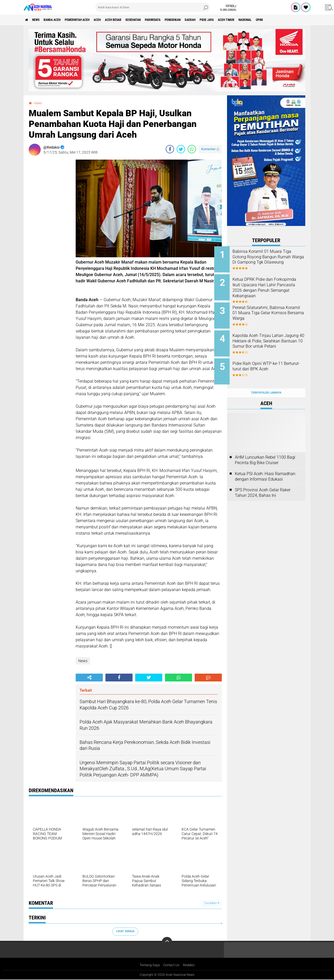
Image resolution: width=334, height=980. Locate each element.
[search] (153, 7)
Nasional (300, 20)
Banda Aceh (61, 20)
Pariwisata (185, 20)
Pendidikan (210, 20)
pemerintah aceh (91, 20)
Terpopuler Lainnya (266, 383)
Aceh (116, 20)
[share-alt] (89, 678)
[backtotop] (167, 942)
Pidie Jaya (252, 20)
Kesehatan (161, 20)
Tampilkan (212, 903)
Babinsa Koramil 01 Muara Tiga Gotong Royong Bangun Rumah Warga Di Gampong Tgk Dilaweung (272, 259)
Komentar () (210, 149)
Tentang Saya (148, 965)
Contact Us (172, 965)
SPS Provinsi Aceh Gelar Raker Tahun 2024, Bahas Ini (263, 483)
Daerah (232, 20)
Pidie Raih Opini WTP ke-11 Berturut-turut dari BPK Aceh (271, 360)
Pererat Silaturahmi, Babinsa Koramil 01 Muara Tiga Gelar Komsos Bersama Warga (272, 310)
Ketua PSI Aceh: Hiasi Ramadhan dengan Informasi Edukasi (265, 466)
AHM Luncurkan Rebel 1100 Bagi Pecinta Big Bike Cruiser (265, 450)
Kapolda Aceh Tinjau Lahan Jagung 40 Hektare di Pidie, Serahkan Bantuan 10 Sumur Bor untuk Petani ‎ (272, 339)
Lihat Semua (125, 931)
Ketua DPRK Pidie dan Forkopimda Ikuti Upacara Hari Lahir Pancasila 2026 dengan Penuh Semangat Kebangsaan (269, 289)
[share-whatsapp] (192, 149)
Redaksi (191, 965)
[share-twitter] (181, 149)
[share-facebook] (170, 149)
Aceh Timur (276, 20)
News (40, 20)
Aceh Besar (136, 20)
